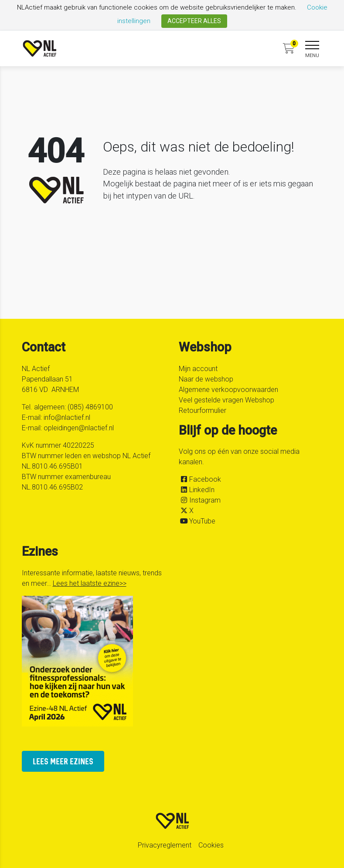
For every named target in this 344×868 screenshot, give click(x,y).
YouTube (202, 521)
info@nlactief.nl (67, 417)
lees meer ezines (63, 761)
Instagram (205, 500)
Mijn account (198, 369)
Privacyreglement (165, 845)
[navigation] (312, 50)
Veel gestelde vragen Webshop (226, 400)
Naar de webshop (206, 379)
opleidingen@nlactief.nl (79, 428)
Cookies (211, 845)
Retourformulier (203, 410)
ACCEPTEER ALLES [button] (194, 21)
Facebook (205, 479)
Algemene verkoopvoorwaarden (228, 390)
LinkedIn (202, 490)
